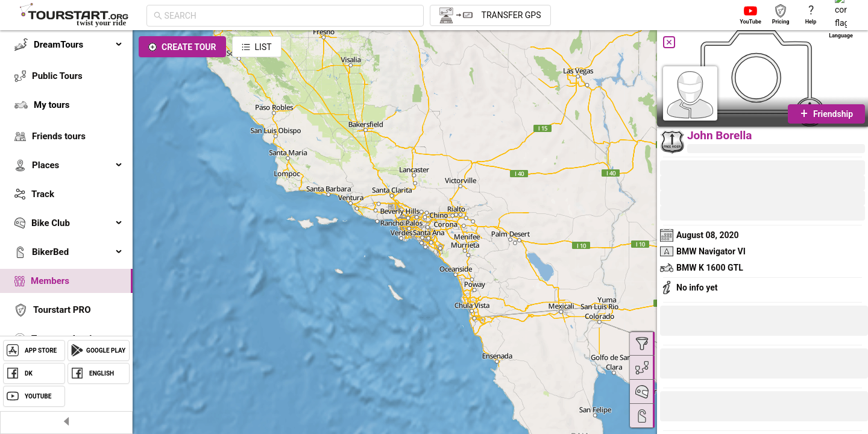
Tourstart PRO (62, 310)
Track (43, 194)
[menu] (66, 206)
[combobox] (291, 16)
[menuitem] (66, 45)
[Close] (669, 42)
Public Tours (57, 76)
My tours (52, 105)
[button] (700, 408)
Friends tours (59, 136)
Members (50, 281)
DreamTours (78, 45)
